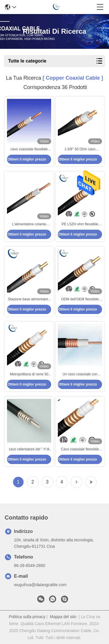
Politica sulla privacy (27, 617)
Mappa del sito (63, 617)
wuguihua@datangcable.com (40, 585)
